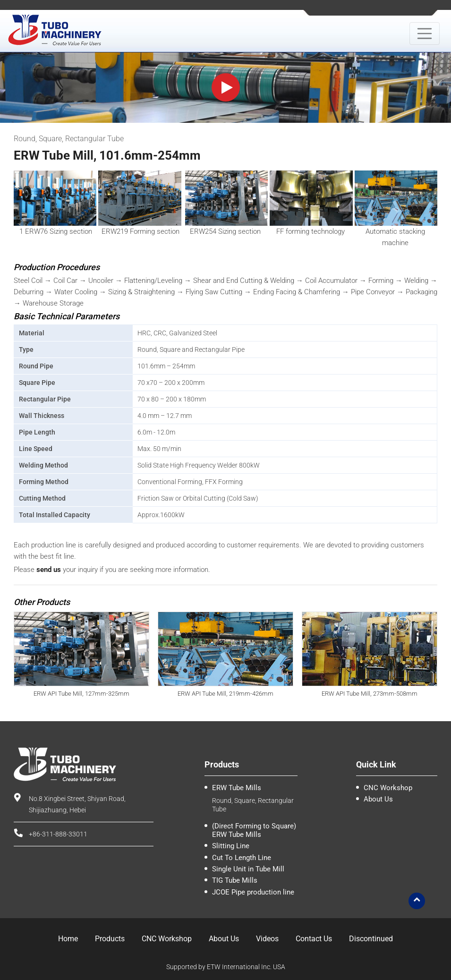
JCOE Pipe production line (253, 892)
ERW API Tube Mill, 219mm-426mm (225, 694)
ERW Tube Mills (237, 788)
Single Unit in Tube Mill (248, 869)
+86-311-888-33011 (58, 834)
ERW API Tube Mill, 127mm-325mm (81, 694)
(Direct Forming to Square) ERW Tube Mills (254, 830)
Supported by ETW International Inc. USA (226, 967)
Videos (267, 939)
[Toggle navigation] (425, 34)
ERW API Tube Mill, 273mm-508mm (370, 694)
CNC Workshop (388, 788)
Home (68, 939)
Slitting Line (231, 846)
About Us (378, 799)
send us (49, 570)
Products (110, 939)
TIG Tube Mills (235, 880)
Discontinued (371, 939)
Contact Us (314, 939)
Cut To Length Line (242, 858)
